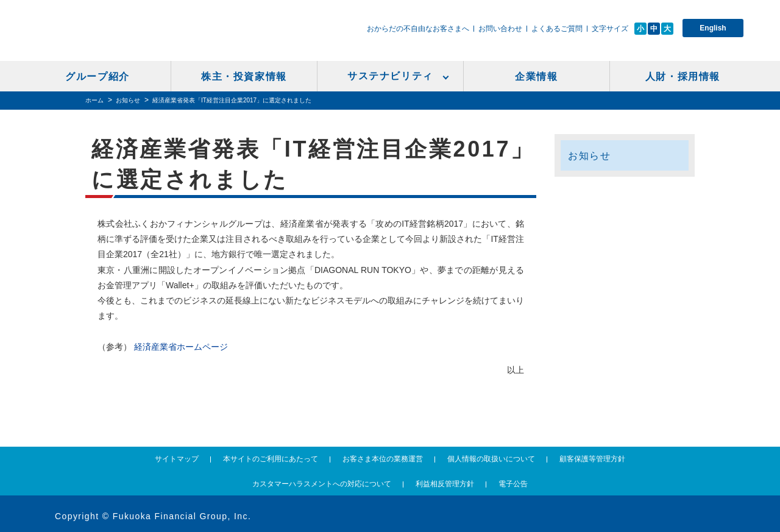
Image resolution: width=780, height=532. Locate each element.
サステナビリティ (390, 76)
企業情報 (536, 76)
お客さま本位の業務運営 (383, 459)
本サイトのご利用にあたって (271, 459)
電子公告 (513, 484)
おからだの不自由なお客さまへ (418, 29)
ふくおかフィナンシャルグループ (158, 35)
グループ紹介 (97, 76)
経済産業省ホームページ (181, 347)
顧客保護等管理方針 (592, 459)
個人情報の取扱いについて (491, 459)
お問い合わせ (500, 29)
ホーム (94, 100)
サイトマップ (177, 459)
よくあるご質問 (557, 29)
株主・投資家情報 (244, 76)
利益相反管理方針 (445, 484)
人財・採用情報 (683, 76)
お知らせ (128, 100)
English (713, 28)
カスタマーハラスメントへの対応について (322, 484)
